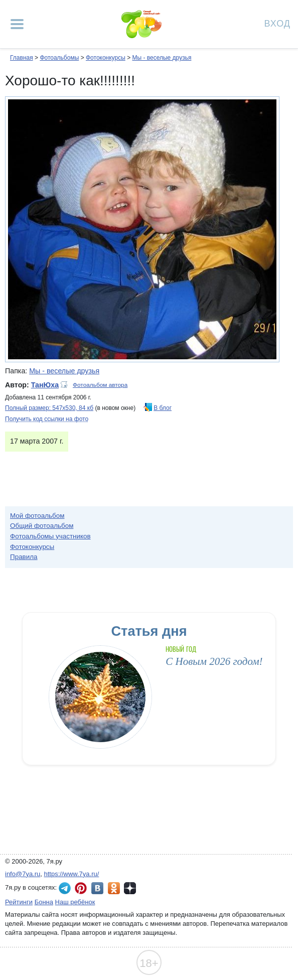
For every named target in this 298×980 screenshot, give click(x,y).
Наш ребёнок (75, 902)
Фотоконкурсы (106, 58)
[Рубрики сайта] (17, 24)
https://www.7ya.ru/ (72, 874)
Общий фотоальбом (42, 526)
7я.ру (130, 888)
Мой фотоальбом (37, 516)
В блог (163, 408)
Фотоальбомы (59, 58)
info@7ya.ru (23, 874)
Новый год (181, 649)
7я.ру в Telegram (65, 888)
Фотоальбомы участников (50, 536)
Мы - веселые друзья (162, 58)
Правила (24, 557)
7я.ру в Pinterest (81, 888)
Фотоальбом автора (100, 385)
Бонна (44, 902)
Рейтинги (19, 902)
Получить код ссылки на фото (47, 419)
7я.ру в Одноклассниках (114, 888)
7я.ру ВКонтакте (97, 888)
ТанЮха (45, 385)
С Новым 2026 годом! (214, 661)
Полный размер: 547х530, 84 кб (49, 408)
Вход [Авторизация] (277, 23)
